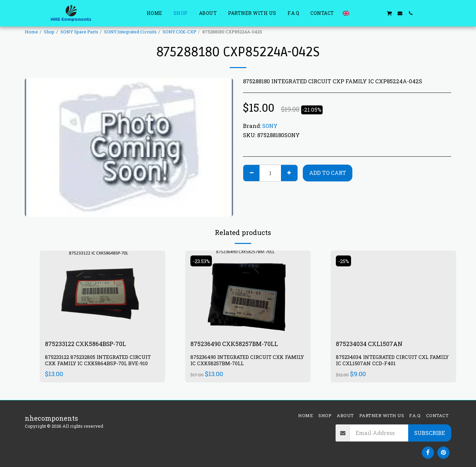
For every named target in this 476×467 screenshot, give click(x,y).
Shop (49, 32)
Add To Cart (328, 173)
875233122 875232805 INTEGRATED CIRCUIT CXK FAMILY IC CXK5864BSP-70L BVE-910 (102, 361)
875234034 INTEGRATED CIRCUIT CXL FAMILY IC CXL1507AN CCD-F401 (385, 361)
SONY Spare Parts (79, 32)
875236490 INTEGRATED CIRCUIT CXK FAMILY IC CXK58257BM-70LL (240, 361)
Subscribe (430, 433)
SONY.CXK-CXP (179, 32)
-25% (344, 261)
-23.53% (203, 261)
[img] (102, 292)
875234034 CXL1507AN (372, 344)
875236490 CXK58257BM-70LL (239, 344)
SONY (270, 126)
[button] (357, 13)
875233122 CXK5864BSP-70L (90, 344)
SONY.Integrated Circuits (130, 32)
